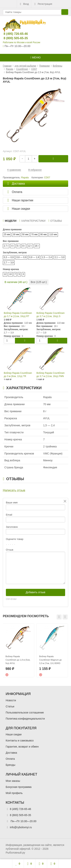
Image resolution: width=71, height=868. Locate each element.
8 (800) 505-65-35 (13, 38)
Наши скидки (14, 734)
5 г (18, 246)
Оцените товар (15, 539)
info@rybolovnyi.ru (21, 827)
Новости (11, 700)
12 (5, 274)
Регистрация (43, 4)
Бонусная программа (19, 787)
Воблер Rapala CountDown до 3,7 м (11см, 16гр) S (51, 315)
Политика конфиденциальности (25, 719)
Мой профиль (14, 793)
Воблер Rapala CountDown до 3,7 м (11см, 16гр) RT (18, 315)
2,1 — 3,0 (59, 257)
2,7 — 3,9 (9, 263)
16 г (37, 246)
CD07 (47, 178)
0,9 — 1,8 (34, 257)
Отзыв (10, 550)
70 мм (34, 234)
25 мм (7, 234)
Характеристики (32, 221)
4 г (12, 246)
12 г (30, 246)
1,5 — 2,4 (47, 257)
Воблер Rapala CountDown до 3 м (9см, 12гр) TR (18, 375)
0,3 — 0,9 (9, 257)
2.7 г (6, 246)
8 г (24, 246)
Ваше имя (12, 503)
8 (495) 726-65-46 (13, 34)
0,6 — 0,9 (21, 257)
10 (10, 274)
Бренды (11, 765)
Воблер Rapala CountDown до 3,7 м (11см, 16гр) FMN (51, 375)
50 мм (25, 234)
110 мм (53, 234)
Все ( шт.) (39, 282)
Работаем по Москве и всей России (21, 42)
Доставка (11, 753)
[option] (18, 650)
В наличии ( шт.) (16, 282)
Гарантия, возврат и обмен (22, 747)
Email (9, 515)
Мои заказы (13, 781)
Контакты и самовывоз (20, 740)
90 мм (43, 234)
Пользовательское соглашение (25, 713)
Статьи (10, 706)
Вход (24, 4)
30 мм (16, 234)
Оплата (10, 759)
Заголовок (12, 527)
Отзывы (55, 221)
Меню (35, 57)
